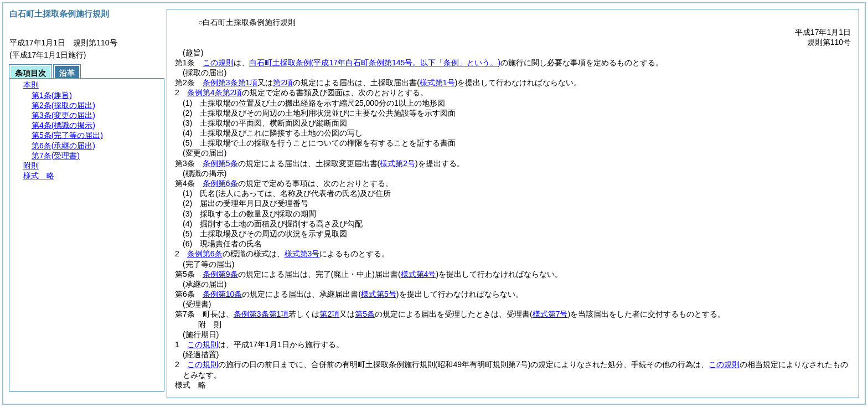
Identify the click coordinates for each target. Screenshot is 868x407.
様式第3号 (302, 254)
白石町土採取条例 (375, 63)
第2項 (283, 83)
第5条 (365, 314)
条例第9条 (220, 274)
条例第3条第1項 (230, 83)
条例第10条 (223, 294)
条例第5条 (220, 163)
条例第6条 (220, 183)
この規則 (218, 63)
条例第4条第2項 (215, 92)
